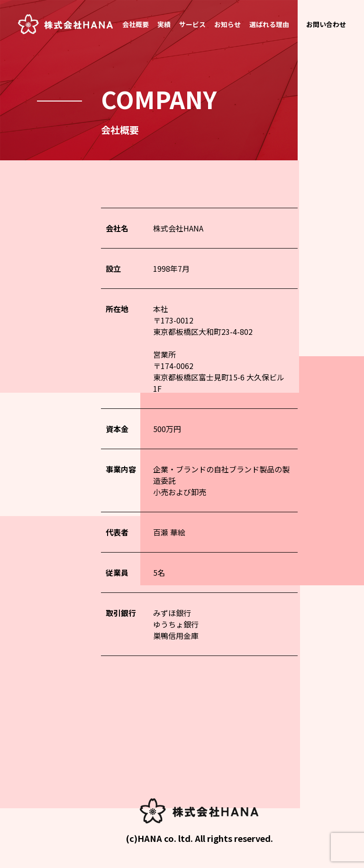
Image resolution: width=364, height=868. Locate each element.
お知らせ (227, 24)
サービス (192, 24)
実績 (164, 24)
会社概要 (136, 24)
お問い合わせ (326, 24)
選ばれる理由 (269, 24)
